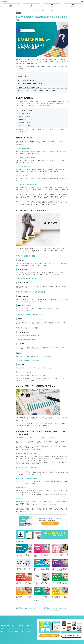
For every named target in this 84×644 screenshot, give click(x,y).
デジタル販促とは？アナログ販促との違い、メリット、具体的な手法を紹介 (24, 599)
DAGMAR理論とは (23, 78)
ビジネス (52, 5)
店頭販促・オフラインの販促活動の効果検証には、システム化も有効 (37, 92)
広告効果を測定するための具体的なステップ (30, 85)
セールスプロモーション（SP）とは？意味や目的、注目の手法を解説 (42, 557)
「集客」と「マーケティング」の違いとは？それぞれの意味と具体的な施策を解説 (60, 571)
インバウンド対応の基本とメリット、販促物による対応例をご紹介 (24, 557)
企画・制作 (32, 5)
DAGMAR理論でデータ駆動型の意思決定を (30, 89)
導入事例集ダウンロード (72, 637)
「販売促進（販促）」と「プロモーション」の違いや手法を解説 (60, 585)
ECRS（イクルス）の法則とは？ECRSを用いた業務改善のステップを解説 (55, 610)
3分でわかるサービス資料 (49, 637)
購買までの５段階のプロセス (26, 82)
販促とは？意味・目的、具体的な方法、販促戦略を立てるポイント (42, 571)
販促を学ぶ (11, 5)
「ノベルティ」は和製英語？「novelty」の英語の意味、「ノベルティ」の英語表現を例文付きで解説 (42, 600)
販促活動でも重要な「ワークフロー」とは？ (28, 609)
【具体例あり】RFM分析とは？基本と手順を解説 (24, 570)
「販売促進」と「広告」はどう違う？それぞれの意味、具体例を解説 (24, 585)
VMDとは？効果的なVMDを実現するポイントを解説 (60, 556)
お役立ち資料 (73, 5)
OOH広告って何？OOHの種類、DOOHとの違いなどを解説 (60, 599)
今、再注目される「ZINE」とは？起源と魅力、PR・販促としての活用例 (42, 585)
